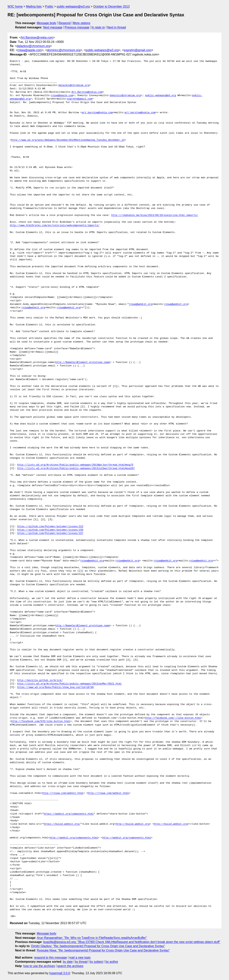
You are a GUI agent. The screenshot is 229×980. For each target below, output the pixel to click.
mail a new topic (80, 958)
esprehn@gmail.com (138, 50)
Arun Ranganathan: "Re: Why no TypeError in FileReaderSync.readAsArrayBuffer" (92, 938)
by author (112, 962)
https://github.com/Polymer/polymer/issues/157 (50, 533)
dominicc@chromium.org (64, 50)
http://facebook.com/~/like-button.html (173, 718)
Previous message (77, 27)
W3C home (15, 6)
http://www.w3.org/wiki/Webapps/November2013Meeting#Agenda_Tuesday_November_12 (68, 140)
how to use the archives (39, 966)
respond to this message (50, 958)
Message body (47, 23)
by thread (81, 962)
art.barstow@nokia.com (97, 113)
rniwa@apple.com (30, 50)
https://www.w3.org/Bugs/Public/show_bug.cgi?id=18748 (55, 687)
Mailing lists (34, 6)
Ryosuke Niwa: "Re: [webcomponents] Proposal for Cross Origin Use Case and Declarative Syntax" (103, 950)
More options (82, 23)
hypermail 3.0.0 (59, 973)
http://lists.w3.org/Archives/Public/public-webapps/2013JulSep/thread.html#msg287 (76, 468)
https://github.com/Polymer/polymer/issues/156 (50, 530)
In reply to (98, 27)
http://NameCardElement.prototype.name (83, 362)
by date (68, 962)
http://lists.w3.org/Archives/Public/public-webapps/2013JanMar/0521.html (69, 684)
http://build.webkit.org (133, 824)
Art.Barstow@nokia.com (37, 38)
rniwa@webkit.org (141, 304)
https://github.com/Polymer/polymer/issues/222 (50, 527)
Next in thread (116, 27)
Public (49, 6)
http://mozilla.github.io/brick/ (40, 680)
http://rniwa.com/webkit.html (63, 793)
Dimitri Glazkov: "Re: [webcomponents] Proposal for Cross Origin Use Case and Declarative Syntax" (98, 946)
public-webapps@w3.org (73, 6)
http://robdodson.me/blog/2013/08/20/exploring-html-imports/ (155, 215)
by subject (97, 962)
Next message (53, 27)
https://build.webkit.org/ (62, 824)
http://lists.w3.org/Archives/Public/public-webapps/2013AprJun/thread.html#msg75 (75, 465)
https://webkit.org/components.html (69, 814)
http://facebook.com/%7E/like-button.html (41, 721)
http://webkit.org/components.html (74, 838)
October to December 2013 (111, 6)
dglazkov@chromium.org (33, 46)
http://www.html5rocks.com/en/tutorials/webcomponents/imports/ (55, 225)
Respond (65, 23)
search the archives (70, 966)
